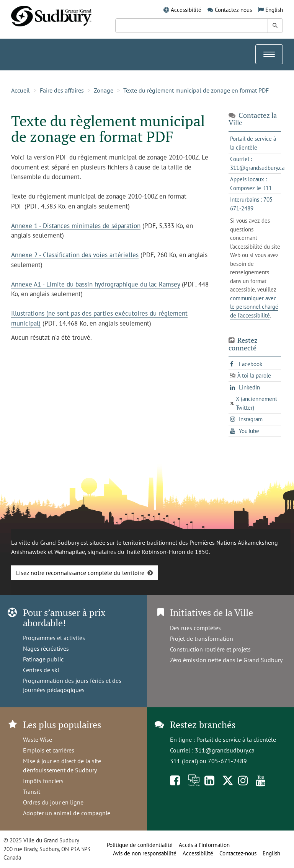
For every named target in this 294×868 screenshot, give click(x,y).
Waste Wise (38, 739)
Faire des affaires (62, 90)
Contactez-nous (233, 10)
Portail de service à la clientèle (236, 739)
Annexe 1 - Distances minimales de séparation (76, 226)
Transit (32, 791)
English (274, 10)
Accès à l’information (204, 845)
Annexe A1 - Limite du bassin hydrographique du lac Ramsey (96, 284)
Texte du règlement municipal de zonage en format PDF (196, 90)
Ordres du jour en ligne (53, 802)
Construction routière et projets (210, 649)
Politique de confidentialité (140, 845)
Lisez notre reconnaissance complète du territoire (80, 573)
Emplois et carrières (49, 750)
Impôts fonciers (43, 781)
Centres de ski (41, 670)
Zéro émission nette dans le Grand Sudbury (226, 660)
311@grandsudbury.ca (225, 750)
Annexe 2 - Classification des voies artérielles (75, 255)
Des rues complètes (195, 628)
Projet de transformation (202, 638)
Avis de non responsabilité (145, 853)
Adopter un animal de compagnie (67, 813)
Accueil (20, 90)
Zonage (104, 90)
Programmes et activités (54, 638)
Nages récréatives (46, 648)
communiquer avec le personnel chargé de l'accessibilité (254, 307)
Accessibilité (186, 10)
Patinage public (43, 659)
